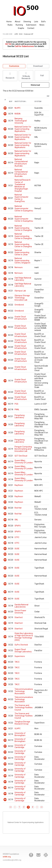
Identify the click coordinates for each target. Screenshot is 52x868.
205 (5, 137)
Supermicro (20, 656)
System (38, 102)
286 (5, 716)
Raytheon (19, 485)
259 (5, 537)
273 (5, 629)
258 (5, 531)
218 (5, 260)
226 (5, 311)
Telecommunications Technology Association (24, 691)
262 (5, 554)
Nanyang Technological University (21, 121)
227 (5, 318)
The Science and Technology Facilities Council (24, 707)
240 (5, 416)
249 (5, 479)
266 (5, 584)
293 (5, 758)
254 (5, 508)
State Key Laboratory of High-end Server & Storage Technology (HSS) (24, 637)
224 (5, 298)
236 (5, 392)
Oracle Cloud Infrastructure (21, 318)
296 (5, 776)
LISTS (16, 34)
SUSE (17, 549)
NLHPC (18, 108)
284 (5, 699)
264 (5, 568)
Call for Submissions (24, 46)
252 (5, 496)
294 (5, 764)
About (18, 22)
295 (5, 770)
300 (5, 799)
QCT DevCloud (21, 456)
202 (5, 114)
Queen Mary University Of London (24, 462)
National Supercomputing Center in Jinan (22, 252)
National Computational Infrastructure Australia (21, 163)
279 (5, 667)
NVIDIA (18, 114)
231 (5, 347)
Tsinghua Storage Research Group (22, 723)
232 (5, 353)
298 (5, 788)
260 (5, 543)
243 (5, 441)
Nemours (19, 267)
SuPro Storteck (21, 645)
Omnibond (19, 305)
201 (5, 108)
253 (5, 502)
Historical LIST (28, 34)
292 (5, 752)
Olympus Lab (20, 291)
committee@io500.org (12, 860)
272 (5, 623)
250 (5, 485)
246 (5, 462)
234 (5, 368)
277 (5, 656)
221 (5, 279)
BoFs (43, 22)
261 (5, 548)
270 (5, 612)
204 (5, 129)
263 (5, 560)
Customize (14, 66)
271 (5, 617)
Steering (27, 22)
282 (5, 684)
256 (5, 520)
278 (5, 662)
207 (5, 153)
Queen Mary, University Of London (24, 467)
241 (5, 424)
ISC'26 (8, 44)
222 (5, 285)
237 (5, 398)
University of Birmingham (20, 734)
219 (5, 267)
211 (5, 198)
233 (5, 360)
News (42, 25)
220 (5, 273)
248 (5, 473)
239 (5, 409)
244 (5, 449)
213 (5, 219)
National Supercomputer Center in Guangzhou (24, 208)
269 (5, 606)
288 (5, 728)
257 (5, 526)
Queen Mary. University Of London (24, 473)
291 (5, 746)
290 (5, 740)
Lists (36, 22)
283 (5, 691)
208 (5, 162)
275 (5, 645)
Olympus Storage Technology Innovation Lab (22, 298)
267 (5, 592)
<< (11, 807)
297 (5, 782)
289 (5, 734)
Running (19, 25)
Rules (10, 25)
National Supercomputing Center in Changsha (23, 228)
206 (5, 145)
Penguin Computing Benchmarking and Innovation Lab (23, 449)
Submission (31, 25)
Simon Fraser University (20, 612)
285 (5, 707)
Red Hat (18, 508)
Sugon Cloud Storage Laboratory (23, 650)
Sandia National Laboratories (21, 606)
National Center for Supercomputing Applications (23, 129)
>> (42, 807)
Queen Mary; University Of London (24, 479)
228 (5, 327)
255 (5, 514)
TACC (17, 662)
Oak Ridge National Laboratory (23, 279)
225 (5, 305)
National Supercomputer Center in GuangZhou (21, 198)
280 (5, 673)
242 (5, 433)
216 (5, 244)
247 (5, 467)
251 (5, 491)
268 (5, 599)
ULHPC (18, 728)
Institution (20, 102)
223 (5, 291)
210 (5, 185)
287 (5, 723)
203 (5, 121)
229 (5, 335)
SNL (16, 520)
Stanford (19, 617)
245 (5, 456)
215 (5, 236)
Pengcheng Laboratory (20, 416)
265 (5, 576)
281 (5, 679)
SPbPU (18, 526)
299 (5, 794)
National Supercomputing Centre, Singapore (22, 260)
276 (5, 650)
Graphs (21, 28)
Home (9, 22)
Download (38, 66)
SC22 (21, 34)
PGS (16, 404)
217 (5, 252)
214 (5, 228)
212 (5, 208)
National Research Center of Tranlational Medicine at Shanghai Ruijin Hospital (23, 185)
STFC (17, 537)
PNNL (17, 409)
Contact (31, 28)
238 (5, 404)
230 (5, 341)
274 (5, 637)
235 (5, 381)
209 (5, 173)
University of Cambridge (20, 746)
